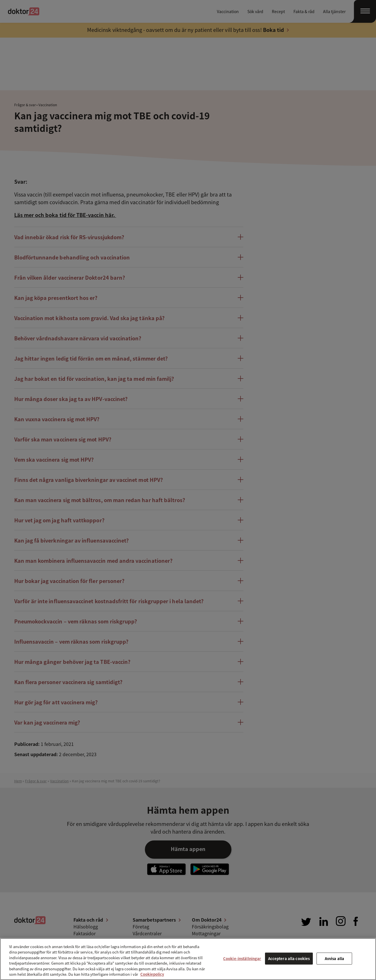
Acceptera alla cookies (289, 958)
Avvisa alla (334, 958)
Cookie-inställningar (242, 958)
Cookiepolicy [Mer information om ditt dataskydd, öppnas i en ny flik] (152, 974)
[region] (188, 959)
